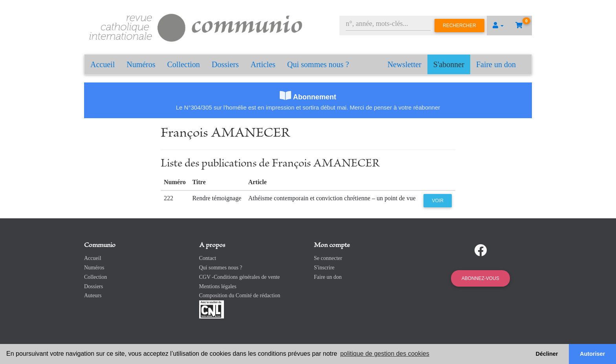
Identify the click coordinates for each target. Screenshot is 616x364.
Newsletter (404, 64)
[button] (498, 26)
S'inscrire (324, 268)
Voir (437, 201)
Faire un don (496, 64)
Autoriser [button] (592, 354)
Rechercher (459, 26)
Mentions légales (218, 286)
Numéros (141, 64)
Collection (184, 64)
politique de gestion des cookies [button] (385, 354)
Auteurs (93, 295)
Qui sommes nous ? (318, 64)
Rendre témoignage (217, 198)
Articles (263, 64)
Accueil (103, 64)
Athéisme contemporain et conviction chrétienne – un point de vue (332, 198)
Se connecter (328, 258)
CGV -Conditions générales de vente (240, 277)
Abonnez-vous (480, 278)
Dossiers (225, 64)
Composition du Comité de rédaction (240, 295)
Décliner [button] (547, 354)
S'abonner (449, 64)
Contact (208, 258)
